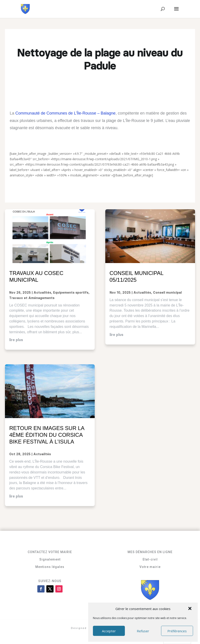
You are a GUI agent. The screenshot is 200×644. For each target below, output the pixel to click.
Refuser (143, 631)
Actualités (42, 293)
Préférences (177, 631)
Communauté (27, 113)
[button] (190, 609)
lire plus (16, 340)
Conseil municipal (167, 293)
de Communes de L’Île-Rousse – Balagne (78, 113)
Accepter (109, 631)
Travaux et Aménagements (32, 298)
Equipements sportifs (71, 293)
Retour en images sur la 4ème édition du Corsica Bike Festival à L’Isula (47, 435)
